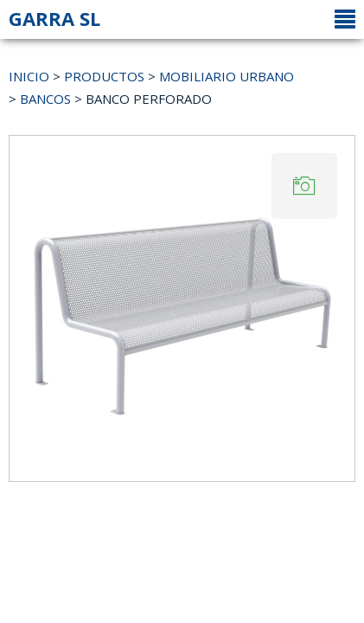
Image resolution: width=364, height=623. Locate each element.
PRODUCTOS (104, 76)
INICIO (29, 76)
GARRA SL (54, 18)
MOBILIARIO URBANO (227, 76)
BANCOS (45, 99)
